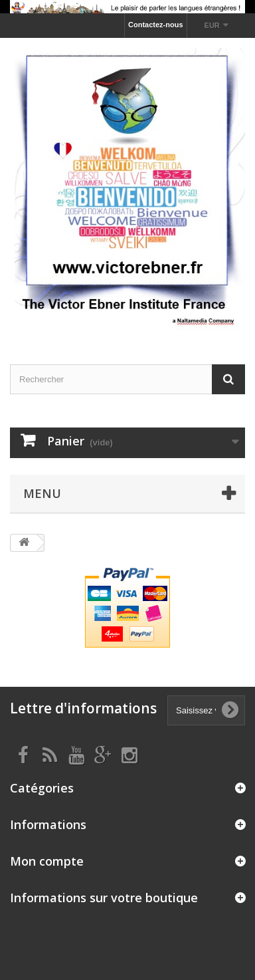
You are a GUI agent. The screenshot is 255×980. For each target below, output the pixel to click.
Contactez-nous (156, 25)
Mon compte (47, 861)
